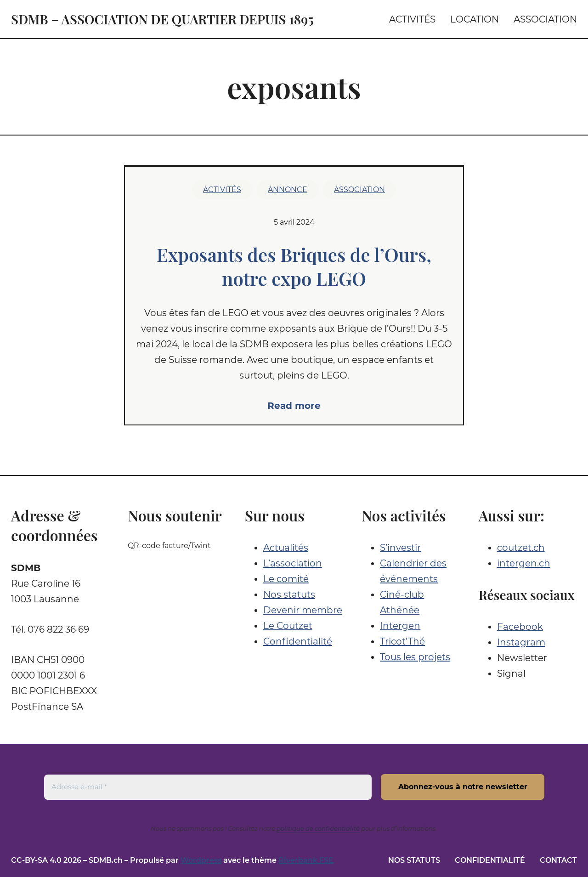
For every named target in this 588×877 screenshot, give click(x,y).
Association (359, 190)
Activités (222, 190)
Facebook (520, 627)
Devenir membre (303, 610)
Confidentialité (298, 641)
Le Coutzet (288, 626)
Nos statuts (289, 594)
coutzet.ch (521, 548)
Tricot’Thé (402, 641)
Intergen (400, 626)
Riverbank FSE (306, 860)
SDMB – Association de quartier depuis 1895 (162, 19)
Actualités (286, 548)
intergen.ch (524, 563)
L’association (293, 563)
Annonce (288, 190)
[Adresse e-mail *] (208, 787)
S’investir (400, 548)
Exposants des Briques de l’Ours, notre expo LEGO (294, 266)
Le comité (286, 579)
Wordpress (201, 860)
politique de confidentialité (318, 828)
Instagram (521, 642)
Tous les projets (415, 657)
